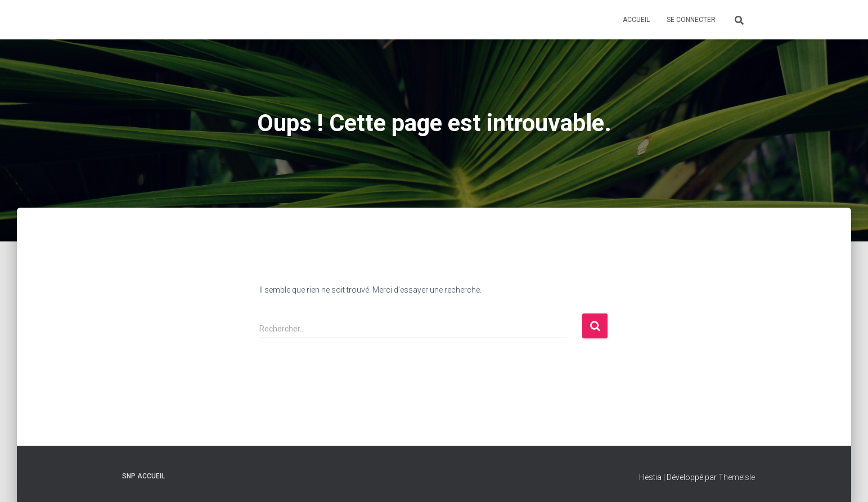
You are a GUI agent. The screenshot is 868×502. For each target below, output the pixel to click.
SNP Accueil (143, 476)
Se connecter (691, 20)
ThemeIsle (737, 477)
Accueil (636, 20)
